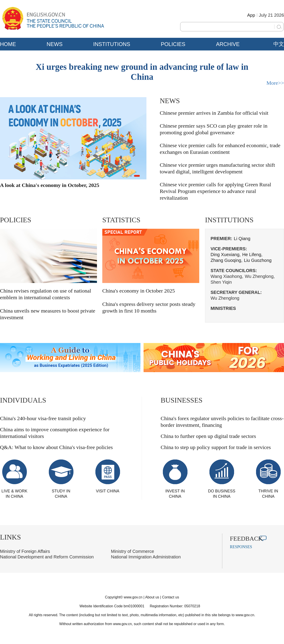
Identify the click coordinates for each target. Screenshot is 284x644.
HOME (8, 44)
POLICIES (173, 44)
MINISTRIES (223, 308)
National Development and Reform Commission (47, 557)
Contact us (170, 597)
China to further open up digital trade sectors (208, 436)
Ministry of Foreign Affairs (25, 551)
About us (152, 597)
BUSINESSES (182, 400)
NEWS (55, 44)
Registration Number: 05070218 (175, 606)
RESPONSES (241, 547)
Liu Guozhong (258, 260)
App (251, 15)
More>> (275, 83)
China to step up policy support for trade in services (216, 447)
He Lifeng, (252, 255)
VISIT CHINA (108, 491)
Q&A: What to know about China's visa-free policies (56, 447)
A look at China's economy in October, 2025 (50, 185)
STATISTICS (121, 220)
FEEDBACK (246, 539)
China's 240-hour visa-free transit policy (43, 418)
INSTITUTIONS (112, 44)
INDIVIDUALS (23, 400)
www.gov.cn (133, 597)
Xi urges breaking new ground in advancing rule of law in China (142, 72)
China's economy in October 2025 (139, 291)
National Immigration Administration (146, 557)
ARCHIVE (228, 44)
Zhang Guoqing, (226, 260)
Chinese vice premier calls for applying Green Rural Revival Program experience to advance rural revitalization (215, 191)
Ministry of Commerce (132, 551)
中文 (279, 44)
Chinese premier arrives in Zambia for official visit (214, 113)
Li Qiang (242, 239)
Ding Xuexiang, (226, 255)
